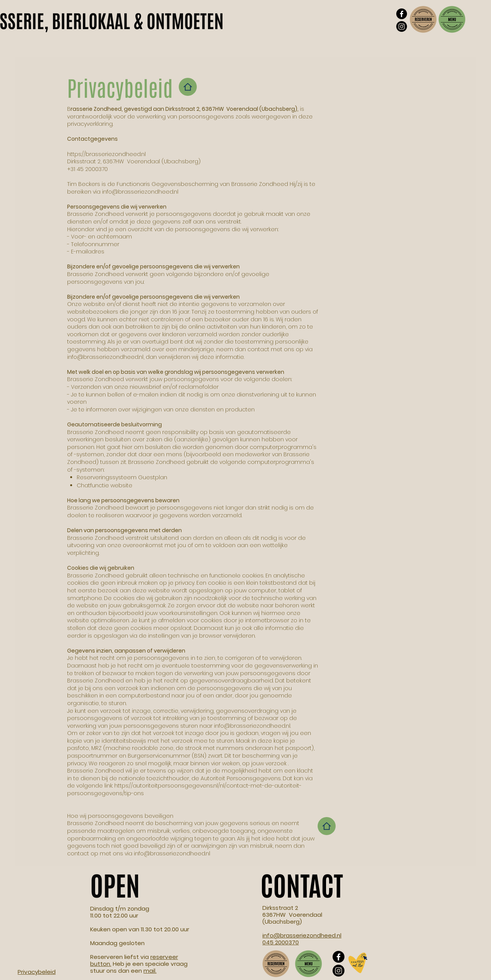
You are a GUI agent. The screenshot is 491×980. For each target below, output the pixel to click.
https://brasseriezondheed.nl (106, 154)
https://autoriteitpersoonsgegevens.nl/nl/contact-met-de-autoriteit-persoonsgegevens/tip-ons (184, 789)
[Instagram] (402, 26)
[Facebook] (402, 14)
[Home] (188, 87)
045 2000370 (281, 942)
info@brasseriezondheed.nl (140, 192)
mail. (150, 971)
